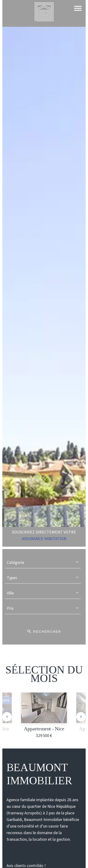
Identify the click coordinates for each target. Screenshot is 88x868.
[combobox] (43, 563)
